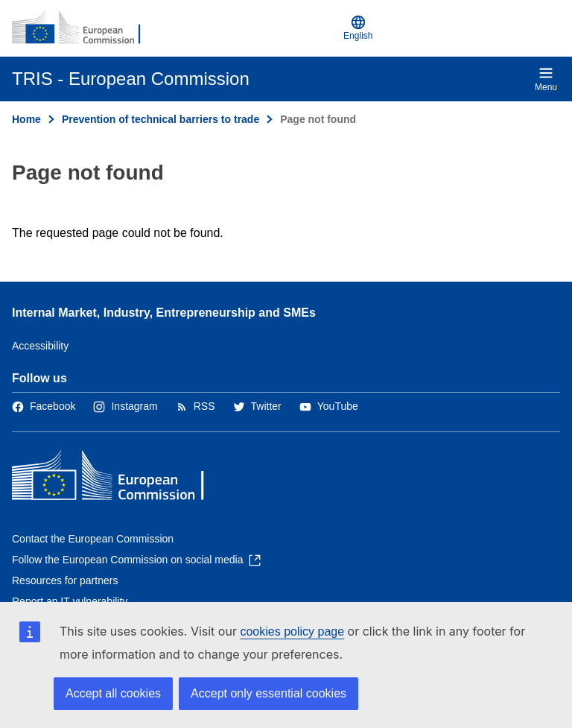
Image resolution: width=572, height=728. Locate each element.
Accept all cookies (113, 693)
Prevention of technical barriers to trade (161, 119)
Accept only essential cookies (268, 693)
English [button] (358, 28)
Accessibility (40, 346)
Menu (546, 79)
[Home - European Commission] (84, 28)
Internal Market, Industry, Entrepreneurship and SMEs (164, 313)
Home (26, 119)
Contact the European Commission (93, 539)
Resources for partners (65, 580)
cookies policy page (292, 632)
